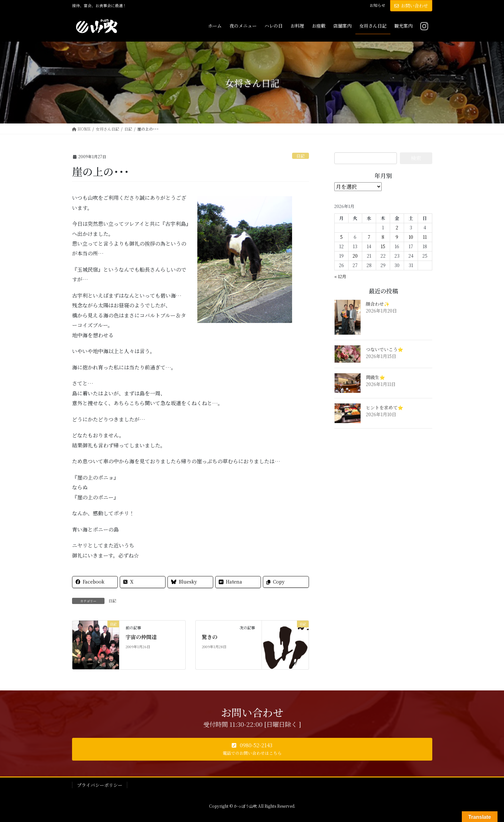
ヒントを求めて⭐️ (384, 407)
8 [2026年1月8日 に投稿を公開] (383, 237)
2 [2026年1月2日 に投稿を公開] (397, 227)
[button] (252, 749)
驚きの (210, 637)
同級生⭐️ (375, 377)
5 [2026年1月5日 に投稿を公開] (341, 237)
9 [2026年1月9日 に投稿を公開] (397, 237)
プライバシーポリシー (100, 785)
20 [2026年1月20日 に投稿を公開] (355, 256)
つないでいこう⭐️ (384, 349)
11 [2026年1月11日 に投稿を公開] (425, 237)
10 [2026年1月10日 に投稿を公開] (411, 237)
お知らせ (377, 5)
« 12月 (340, 276)
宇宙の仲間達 (141, 637)
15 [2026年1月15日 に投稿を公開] (383, 246)
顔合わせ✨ (378, 304)
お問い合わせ (411, 6)
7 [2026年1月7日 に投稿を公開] (369, 237)
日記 (301, 156)
